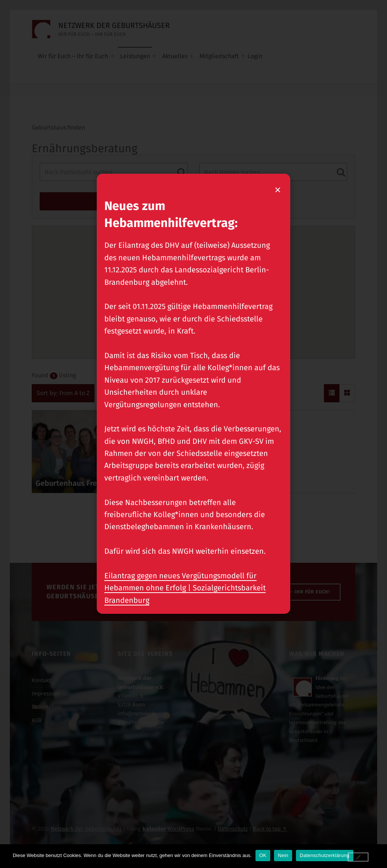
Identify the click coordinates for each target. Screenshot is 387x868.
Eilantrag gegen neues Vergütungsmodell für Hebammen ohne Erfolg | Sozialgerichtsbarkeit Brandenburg (185, 588)
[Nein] (358, 857)
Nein (283, 855)
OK (263, 855)
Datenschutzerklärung (324, 855)
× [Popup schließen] (278, 190)
